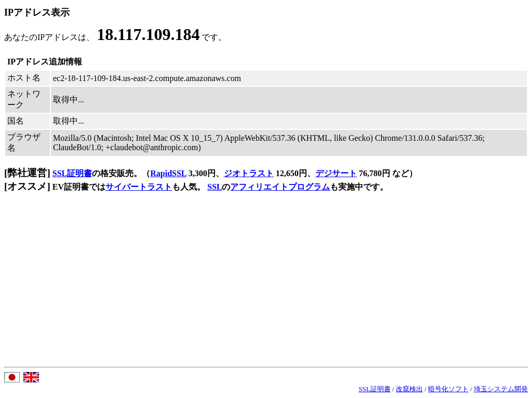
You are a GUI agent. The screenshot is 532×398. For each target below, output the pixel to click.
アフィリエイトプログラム (280, 187)
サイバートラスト (139, 187)
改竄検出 (409, 389)
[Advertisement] (266, 289)
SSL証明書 (72, 173)
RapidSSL (168, 173)
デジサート (336, 173)
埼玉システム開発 (501, 389)
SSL (215, 187)
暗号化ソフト (448, 389)
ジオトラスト (249, 173)
